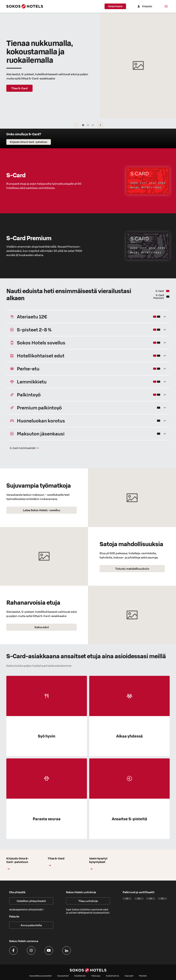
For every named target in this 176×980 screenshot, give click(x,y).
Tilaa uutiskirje (88, 901)
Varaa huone (115, 6)
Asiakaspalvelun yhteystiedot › (27, 910)
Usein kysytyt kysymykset (101, 864)
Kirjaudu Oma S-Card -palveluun (18, 864)
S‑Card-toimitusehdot (24, 448)
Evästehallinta (112, 976)
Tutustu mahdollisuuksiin (132, 569)
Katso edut (42, 627)
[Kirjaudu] (144, 6)
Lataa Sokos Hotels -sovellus (42, 510)
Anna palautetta (31, 925)
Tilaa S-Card (19, 88)
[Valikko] (166, 6)
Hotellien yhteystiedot (31, 901)
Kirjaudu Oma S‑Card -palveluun (29, 142)
